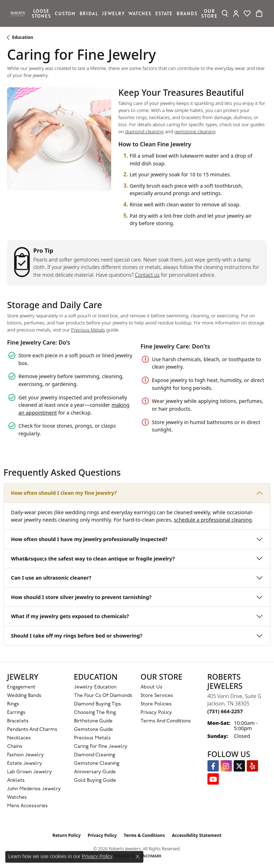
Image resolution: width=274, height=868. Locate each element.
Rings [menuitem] (13, 704)
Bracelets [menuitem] (18, 721)
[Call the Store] (225, 711)
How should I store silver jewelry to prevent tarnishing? (81, 597)
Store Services (157, 696)
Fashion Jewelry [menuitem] (25, 755)
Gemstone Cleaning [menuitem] (97, 764)
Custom (65, 13)
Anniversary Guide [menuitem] (95, 772)
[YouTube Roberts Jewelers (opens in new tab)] (213, 779)
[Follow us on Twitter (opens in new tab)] (239, 766)
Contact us (147, 275)
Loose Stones (41, 13)
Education (23, 37)
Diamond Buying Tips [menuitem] (98, 704)
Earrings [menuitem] (16, 713)
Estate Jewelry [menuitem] (25, 764)
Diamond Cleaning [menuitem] (95, 755)
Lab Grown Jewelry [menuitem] (30, 772)
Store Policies (156, 704)
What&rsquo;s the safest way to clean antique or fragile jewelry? (93, 559)
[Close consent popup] (138, 857)
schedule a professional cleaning (213, 520)
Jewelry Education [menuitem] (95, 687)
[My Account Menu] (236, 13)
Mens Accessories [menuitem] (27, 806)
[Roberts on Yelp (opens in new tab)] (252, 766)
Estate (164, 13)
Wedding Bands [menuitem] (24, 696)
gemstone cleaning (195, 131)
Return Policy (67, 835)
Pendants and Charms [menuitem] (32, 730)
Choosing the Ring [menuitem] (95, 713)
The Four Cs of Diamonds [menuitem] (103, 696)
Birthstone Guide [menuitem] (93, 721)
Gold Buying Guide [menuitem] (95, 781)
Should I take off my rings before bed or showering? (77, 636)
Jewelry (113, 13)
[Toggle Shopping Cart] (259, 13)
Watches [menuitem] (17, 797)
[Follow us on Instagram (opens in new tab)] (226, 766)
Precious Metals (88, 330)
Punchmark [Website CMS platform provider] (150, 856)
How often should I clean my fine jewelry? (64, 493)
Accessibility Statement (196, 835)
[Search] (225, 13)
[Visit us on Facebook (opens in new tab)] (213, 766)
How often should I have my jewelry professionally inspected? (89, 539)
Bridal (89, 13)
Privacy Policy (156, 713)
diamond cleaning (145, 131)
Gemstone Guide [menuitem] (93, 730)
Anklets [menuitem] (16, 781)
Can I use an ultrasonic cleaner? (51, 578)
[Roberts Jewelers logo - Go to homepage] (19, 13)
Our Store (209, 13)
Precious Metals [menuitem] (92, 738)
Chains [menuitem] (15, 747)
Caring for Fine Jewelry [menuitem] (101, 747)
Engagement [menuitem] (21, 687)
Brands (187, 13)
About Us (152, 687)
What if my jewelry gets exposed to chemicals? (70, 616)
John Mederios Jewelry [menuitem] (34, 789)
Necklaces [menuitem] (19, 738)
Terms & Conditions (144, 835)
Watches (140, 13)
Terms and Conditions (166, 721)
